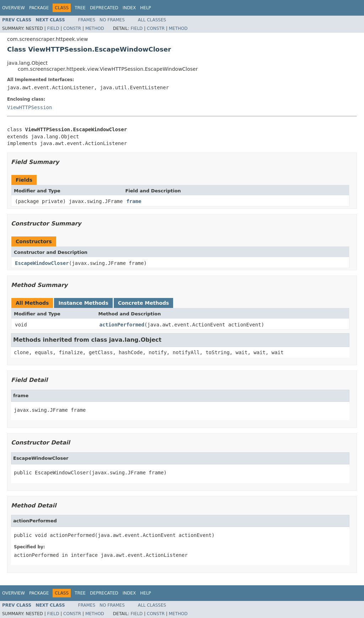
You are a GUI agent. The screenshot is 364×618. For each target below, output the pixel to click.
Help (146, 8)
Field (53, 28)
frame (134, 201)
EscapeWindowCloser (42, 263)
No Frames (112, 20)
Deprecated (104, 8)
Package (39, 8)
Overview (14, 8)
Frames (87, 20)
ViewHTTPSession (30, 107)
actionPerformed (122, 325)
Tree (80, 8)
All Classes (152, 20)
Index (129, 8)
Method (95, 28)
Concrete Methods (144, 303)
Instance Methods (83, 303)
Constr (72, 28)
